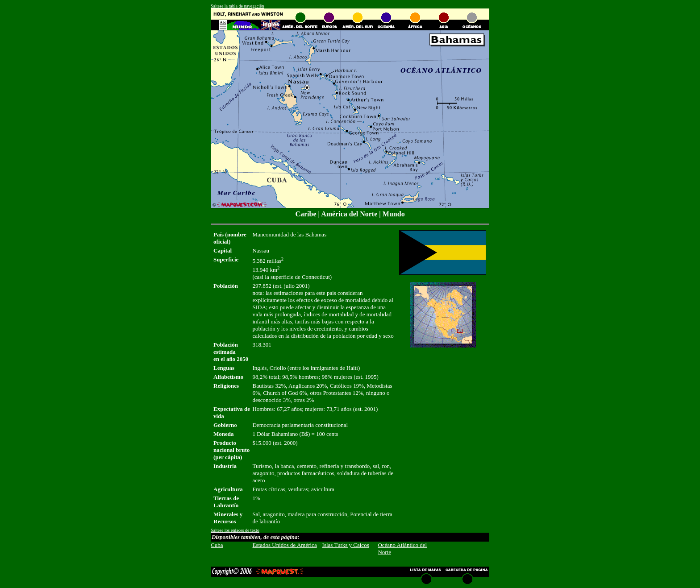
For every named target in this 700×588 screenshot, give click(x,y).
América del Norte (349, 214)
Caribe (306, 214)
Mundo (394, 214)
